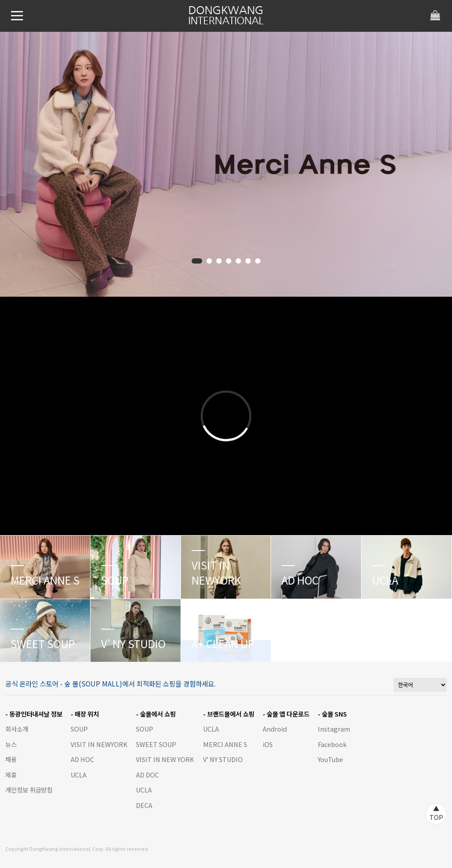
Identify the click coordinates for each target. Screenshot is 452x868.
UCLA (79, 775)
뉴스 (11, 744)
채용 (11, 759)
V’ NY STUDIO (223, 759)
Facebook (332, 744)
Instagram (334, 729)
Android (275, 729)
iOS (268, 744)
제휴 (11, 775)
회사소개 (17, 729)
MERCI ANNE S (225, 744)
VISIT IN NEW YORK (165, 759)
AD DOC (147, 775)
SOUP (79, 729)
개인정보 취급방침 (29, 790)
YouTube (330, 759)
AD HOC (82, 759)
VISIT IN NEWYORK (99, 744)
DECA (144, 805)
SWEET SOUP (156, 744)
